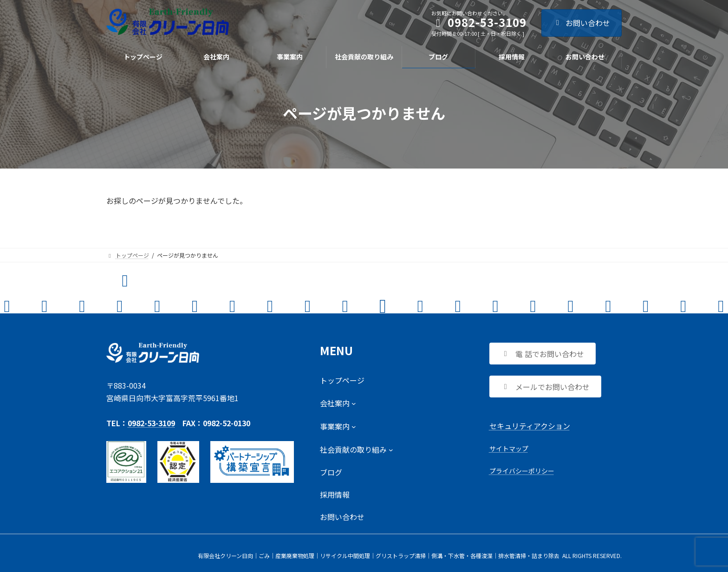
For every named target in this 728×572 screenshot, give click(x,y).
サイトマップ (509, 448)
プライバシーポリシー (522, 471)
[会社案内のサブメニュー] (338, 403)
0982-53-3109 (151, 423)
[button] (543, 354)
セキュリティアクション (530, 426)
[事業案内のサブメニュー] (338, 426)
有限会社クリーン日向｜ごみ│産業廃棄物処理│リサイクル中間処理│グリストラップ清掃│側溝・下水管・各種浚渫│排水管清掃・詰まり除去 (379, 556)
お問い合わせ (582, 23)
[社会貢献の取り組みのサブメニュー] (357, 449)
